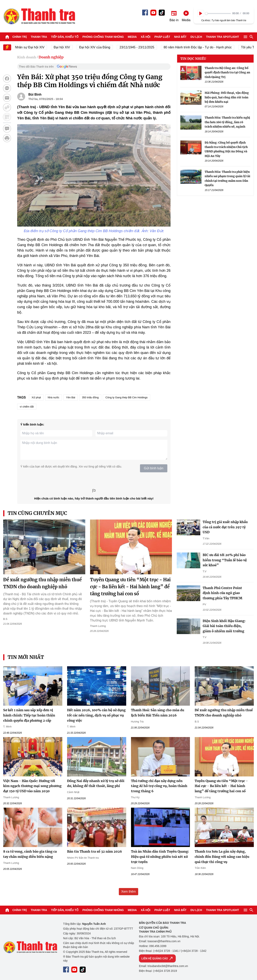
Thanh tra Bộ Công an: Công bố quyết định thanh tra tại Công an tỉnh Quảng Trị (227, 72)
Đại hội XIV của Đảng (100, 47)
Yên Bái (71, 397)
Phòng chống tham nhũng (103, 37)
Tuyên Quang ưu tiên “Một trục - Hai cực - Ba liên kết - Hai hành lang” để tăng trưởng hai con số (130, 587)
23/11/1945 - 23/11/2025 (142, 47)
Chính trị (20, 37)
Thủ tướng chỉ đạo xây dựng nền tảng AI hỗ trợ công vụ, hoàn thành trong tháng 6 (159, 786)
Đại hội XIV (67, 47)
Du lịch (196, 37)
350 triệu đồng (90, 397)
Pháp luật (162, 37)
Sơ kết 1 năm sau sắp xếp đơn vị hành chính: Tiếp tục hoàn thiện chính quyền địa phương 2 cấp (29, 715)
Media (132, 37)
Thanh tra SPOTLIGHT (223, 37)
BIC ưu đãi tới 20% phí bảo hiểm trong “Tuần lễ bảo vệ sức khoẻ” (225, 560)
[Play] (201, 13)
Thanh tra (39, 37)
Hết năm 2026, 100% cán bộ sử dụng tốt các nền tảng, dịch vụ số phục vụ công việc (96, 715)
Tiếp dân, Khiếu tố (65, 37)
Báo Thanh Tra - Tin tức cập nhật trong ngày (39, 16)
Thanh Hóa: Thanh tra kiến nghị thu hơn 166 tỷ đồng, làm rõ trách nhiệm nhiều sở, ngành (227, 122)
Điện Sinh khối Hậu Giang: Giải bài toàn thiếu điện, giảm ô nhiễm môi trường (224, 626)
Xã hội (146, 37)
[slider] (218, 13)
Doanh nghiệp (51, 57)
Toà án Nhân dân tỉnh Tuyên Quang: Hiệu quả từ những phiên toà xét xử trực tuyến (160, 857)
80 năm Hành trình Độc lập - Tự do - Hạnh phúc (203, 47)
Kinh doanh (27, 57)
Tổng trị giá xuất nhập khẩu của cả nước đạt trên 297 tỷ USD (225, 527)
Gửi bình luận (154, 468)
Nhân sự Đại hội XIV (35, 47)
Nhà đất (180, 37)
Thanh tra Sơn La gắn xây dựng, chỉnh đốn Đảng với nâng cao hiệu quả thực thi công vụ (222, 857)
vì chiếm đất (27, 407)
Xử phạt (36, 397)
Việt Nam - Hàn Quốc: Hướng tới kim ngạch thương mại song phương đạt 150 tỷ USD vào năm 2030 (32, 786)
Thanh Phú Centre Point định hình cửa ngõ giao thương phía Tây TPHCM (222, 593)
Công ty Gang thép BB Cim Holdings (127, 397)
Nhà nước (54, 397)
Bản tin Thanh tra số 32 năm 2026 (95, 851)
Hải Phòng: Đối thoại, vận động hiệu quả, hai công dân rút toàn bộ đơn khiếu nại (227, 97)
